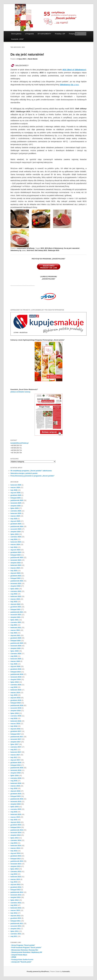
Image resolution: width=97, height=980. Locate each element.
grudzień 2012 (16, 887)
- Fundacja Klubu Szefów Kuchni (22, 960)
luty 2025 (14, 519)
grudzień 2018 (16, 700)
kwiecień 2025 (16, 513)
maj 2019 (14, 687)
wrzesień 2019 (16, 677)
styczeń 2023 (15, 573)
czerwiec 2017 (16, 747)
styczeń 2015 (15, 822)
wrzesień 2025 (16, 503)
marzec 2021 (15, 630)
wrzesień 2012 (16, 895)
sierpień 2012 (16, 897)
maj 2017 (14, 749)
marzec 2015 (15, 817)
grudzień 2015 (16, 794)
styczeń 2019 (15, 698)
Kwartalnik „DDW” (17, 39)
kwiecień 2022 (16, 596)
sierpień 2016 (16, 773)
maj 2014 (14, 843)
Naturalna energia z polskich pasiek (24, 473)
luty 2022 (14, 602)
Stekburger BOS (54, 250)
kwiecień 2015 (16, 814)
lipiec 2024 (15, 534)
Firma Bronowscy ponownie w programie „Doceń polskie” (32, 476)
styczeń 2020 (15, 666)
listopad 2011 (16, 921)
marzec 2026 (15, 487)
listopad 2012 (16, 890)
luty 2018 (14, 726)
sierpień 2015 (16, 804)
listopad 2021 (16, 609)
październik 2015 (17, 799)
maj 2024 (14, 539)
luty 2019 (14, 695)
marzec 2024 (15, 544)
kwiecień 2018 (16, 721)
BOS (42, 248)
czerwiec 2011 (16, 934)
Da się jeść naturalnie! (27, 54)
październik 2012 (17, 892)
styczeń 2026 (15, 493)
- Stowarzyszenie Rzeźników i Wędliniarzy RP (26, 952)
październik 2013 (17, 861)
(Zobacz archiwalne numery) (20, 392)
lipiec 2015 (15, 807)
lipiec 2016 (15, 776)
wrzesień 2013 (16, 864)
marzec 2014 (15, 848)
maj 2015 (14, 812)
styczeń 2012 (15, 916)
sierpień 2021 (16, 617)
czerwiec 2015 (16, 809)
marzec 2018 (15, 724)
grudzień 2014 (16, 825)
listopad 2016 (16, 765)
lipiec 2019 (15, 682)
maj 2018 (14, 718)
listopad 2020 (16, 641)
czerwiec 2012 (16, 903)
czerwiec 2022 (16, 591)
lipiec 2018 (15, 713)
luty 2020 (14, 664)
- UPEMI (13, 957)
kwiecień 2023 (16, 565)
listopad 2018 (16, 703)
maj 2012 (14, 905)
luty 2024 (14, 547)
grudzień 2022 (16, 576)
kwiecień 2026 (16, 485)
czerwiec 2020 (16, 654)
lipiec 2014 (15, 838)
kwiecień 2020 (16, 659)
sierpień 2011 (16, 929)
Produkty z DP (60, 34)
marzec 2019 (15, 692)
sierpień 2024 (16, 532)
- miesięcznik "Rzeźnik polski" (21, 962)
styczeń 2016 (15, 791)
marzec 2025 (15, 516)
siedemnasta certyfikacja (26, 248)
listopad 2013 (16, 859)
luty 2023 (14, 571)
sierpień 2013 (16, 866)
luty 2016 (14, 788)
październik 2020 (17, 643)
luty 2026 (14, 490)
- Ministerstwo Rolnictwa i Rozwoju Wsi (24, 950)
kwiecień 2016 (16, 783)
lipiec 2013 (15, 869)
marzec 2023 (15, 568)
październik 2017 (17, 737)
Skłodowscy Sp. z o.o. (18, 250)
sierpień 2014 (16, 835)
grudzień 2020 (16, 638)
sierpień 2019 (16, 679)
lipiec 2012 (15, 900)
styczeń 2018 (15, 729)
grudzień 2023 (16, 552)
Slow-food (30, 250)
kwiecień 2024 (16, 542)
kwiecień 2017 (16, 752)
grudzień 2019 (16, 669)
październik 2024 (17, 526)
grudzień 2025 (16, 495)
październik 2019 (17, 674)
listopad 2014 (16, 827)
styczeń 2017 (15, 760)
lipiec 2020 (15, 651)
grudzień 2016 (16, 763)
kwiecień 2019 (16, 690)
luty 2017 (14, 757)
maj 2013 (14, 874)
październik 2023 (17, 557)
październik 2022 (17, 581)
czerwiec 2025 (16, 511)
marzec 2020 (15, 661)
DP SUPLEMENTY (44, 34)
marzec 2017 (15, 755)
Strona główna (16, 34)
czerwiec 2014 (16, 840)
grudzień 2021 (16, 607)
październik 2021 (17, 612)
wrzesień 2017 (16, 739)
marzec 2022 (15, 599)
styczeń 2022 (15, 604)
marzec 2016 (15, 786)
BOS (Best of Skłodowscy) (54, 248)
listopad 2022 (16, 578)
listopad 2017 (16, 734)
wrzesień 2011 (16, 926)
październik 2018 (17, 705)
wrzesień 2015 (16, 801)
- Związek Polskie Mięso (19, 955)
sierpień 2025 (16, 506)
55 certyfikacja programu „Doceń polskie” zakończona (31, 471)
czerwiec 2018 (16, 716)
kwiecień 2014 (16, 846)
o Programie (30, 34)
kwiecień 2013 (16, 877)
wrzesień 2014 (16, 833)
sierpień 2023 (16, 563)
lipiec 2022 (15, 589)
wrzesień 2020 (16, 646)
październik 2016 (17, 768)
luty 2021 (14, 633)
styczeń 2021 (15, 635)
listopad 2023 (16, 555)
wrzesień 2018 (16, 708)
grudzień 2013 (16, 856)
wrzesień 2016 (16, 770)
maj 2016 (14, 781)
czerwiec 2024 (16, 537)
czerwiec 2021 (16, 622)
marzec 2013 (15, 879)
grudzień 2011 (16, 918)
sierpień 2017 (16, 742)
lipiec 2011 (15, 931)
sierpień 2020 (16, 648)
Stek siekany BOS (41, 250)
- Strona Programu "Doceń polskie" (23, 945)
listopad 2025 (16, 498)
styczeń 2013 (15, 884)
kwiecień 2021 (16, 628)
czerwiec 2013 (16, 871)
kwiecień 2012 (16, 908)
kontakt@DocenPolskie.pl (20, 443)
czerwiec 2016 (16, 778)
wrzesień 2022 (16, 583)
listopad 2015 (16, 796)
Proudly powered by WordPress (38, 972)
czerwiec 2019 (16, 685)
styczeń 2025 (15, 521)
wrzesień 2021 (16, 615)
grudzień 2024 (16, 524)
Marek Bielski (33, 59)
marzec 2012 (15, 910)
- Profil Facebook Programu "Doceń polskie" (26, 948)
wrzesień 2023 (16, 560)
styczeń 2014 (15, 853)
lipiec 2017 (15, 744)
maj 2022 (14, 594)
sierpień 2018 (16, 711)
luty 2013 (14, 882)
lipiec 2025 (15, 508)
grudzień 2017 (16, 731)
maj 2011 (14, 936)
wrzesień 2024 (16, 529)
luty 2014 (14, 851)
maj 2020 (14, 656)
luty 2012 (14, 913)
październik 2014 (17, 830)
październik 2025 (17, 500)
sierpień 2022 (16, 586)
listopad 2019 (16, 672)
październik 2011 (17, 923)
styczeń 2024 (15, 550)
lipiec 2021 (15, 620)
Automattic (66, 972)
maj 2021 (14, 625)
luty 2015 (14, 820)
